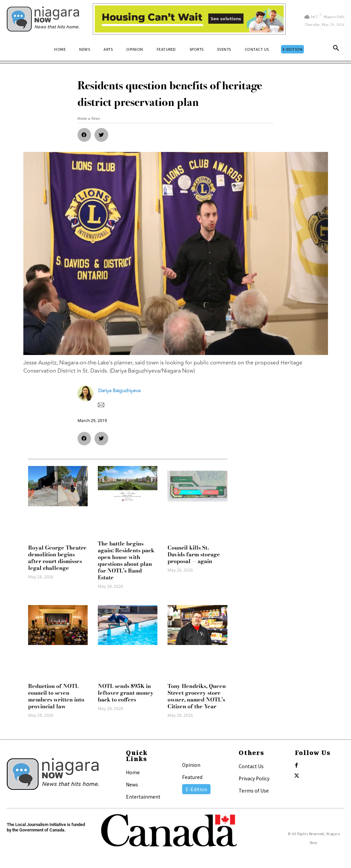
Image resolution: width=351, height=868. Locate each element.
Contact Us (251, 766)
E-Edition (196, 789)
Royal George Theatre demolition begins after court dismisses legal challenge (57, 558)
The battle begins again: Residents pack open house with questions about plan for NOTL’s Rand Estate (126, 560)
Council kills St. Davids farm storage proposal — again (194, 554)
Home (133, 772)
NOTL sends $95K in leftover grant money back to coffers (126, 693)
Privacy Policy (254, 778)
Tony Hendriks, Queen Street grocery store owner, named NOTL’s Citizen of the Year (197, 696)
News (132, 784)
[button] (336, 49)
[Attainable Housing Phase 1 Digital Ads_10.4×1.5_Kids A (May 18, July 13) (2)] (189, 19)
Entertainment (143, 797)
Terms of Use (254, 791)
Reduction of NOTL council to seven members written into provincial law (56, 696)
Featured (192, 777)
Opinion (191, 765)
